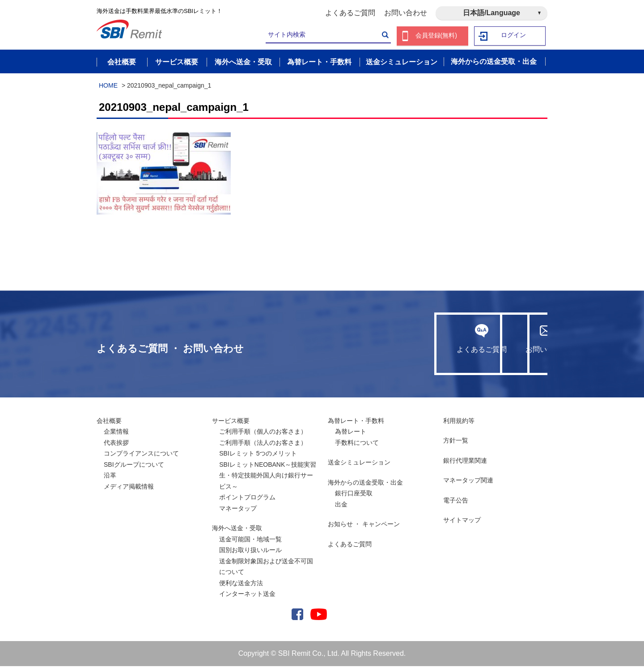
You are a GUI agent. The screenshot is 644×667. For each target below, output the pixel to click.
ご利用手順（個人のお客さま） (263, 432)
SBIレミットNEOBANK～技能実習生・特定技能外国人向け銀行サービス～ (268, 476)
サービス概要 (231, 422)
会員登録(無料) (436, 36)
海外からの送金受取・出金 (365, 483)
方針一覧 (456, 441)
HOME (108, 86)
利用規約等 (459, 422)
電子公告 (456, 501)
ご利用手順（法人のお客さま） (263, 443)
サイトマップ (462, 521)
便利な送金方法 (241, 584)
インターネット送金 (247, 595)
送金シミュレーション (359, 463)
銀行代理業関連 (465, 461)
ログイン (514, 36)
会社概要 (109, 422)
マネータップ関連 (468, 481)
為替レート (351, 432)
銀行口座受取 (354, 494)
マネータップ (238, 509)
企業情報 (116, 432)
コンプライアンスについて (141, 454)
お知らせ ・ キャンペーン (364, 525)
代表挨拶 (116, 443)
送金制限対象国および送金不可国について (266, 568)
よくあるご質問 (350, 13)
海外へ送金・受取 (237, 529)
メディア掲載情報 (129, 487)
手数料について (357, 443)
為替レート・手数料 (356, 422)
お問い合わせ (406, 13)
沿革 (110, 476)
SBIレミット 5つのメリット (258, 454)
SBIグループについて (134, 465)
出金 (341, 505)
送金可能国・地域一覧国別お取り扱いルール (250, 546)
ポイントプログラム (247, 498)
